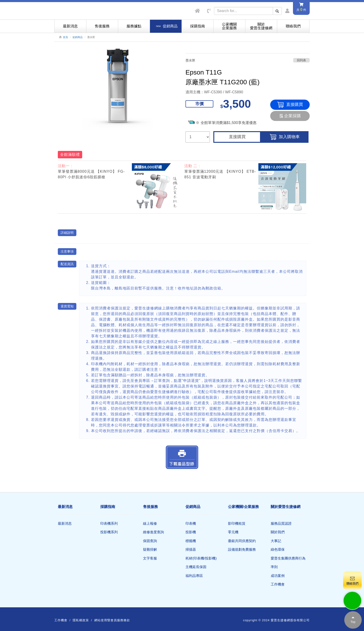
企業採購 (290, 116)
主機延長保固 (196, 567)
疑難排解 (150, 549)
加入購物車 (285, 137)
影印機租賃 (237, 523)
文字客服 (150, 558)
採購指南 (198, 26)
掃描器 (191, 549)
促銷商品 (78, 37)
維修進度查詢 (153, 532)
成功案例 (278, 576)
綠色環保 (278, 549)
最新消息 (70, 26)
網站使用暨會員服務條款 (112, 620)
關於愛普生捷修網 (261, 26)
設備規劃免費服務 (242, 549)
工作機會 (278, 584)
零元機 (233, 532)
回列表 (301, 60)
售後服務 (102, 26)
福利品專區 (194, 576)
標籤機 (191, 541)
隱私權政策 (81, 620)
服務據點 (134, 26)
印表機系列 (109, 523)
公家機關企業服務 (229, 26)
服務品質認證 (281, 523)
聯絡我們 (293, 26)
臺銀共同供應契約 (242, 541)
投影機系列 (109, 532)
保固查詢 (150, 541)
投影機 (191, 532)
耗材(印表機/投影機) (201, 558)
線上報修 (150, 523)
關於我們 (278, 532)
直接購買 (290, 105)
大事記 (276, 541)
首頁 (65, 37)
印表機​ (191, 523)
